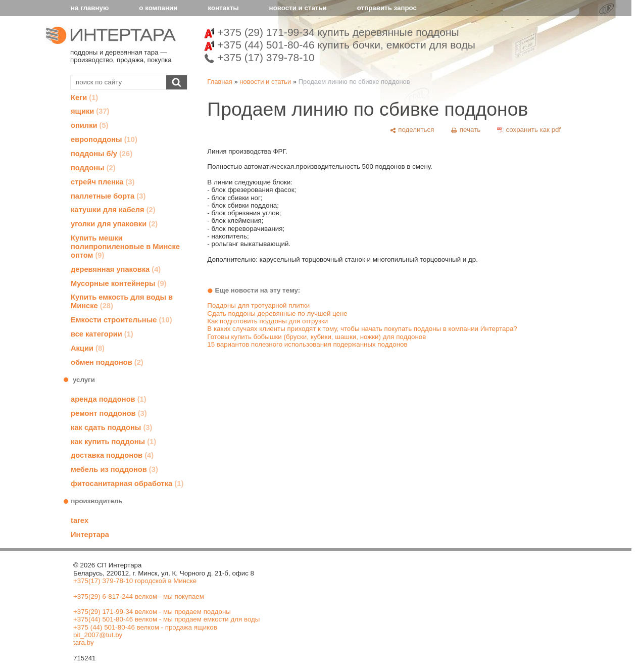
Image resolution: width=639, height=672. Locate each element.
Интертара (90, 535)
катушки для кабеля (113, 210)
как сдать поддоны (111, 427)
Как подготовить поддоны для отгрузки (267, 321)
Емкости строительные (121, 320)
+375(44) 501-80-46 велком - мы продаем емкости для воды (166, 619)
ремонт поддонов (109, 413)
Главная (219, 82)
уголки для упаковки (114, 224)
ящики (90, 111)
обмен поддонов (107, 362)
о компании (158, 8)
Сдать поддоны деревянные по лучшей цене (277, 314)
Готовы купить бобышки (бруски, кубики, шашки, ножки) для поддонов (316, 337)
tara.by (84, 642)
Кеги (84, 98)
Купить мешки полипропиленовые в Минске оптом (125, 247)
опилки (89, 125)
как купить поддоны (113, 442)
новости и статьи (298, 8)
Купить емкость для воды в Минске (122, 301)
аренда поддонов (109, 399)
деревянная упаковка (116, 269)
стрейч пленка (103, 182)
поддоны (93, 168)
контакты (223, 8)
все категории (102, 334)
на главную (90, 8)
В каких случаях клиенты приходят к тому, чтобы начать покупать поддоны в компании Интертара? (362, 329)
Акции (88, 348)
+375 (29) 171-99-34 (332, 32)
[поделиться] (412, 130)
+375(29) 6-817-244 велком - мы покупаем (139, 596)
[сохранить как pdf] (529, 130)
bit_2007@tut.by (98, 635)
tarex (80, 520)
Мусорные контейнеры (118, 283)
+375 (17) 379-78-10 (259, 57)
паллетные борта (108, 196)
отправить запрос (387, 8)
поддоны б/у (102, 154)
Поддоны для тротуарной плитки (258, 305)
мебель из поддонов (114, 469)
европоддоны (104, 139)
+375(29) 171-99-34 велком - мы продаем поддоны (152, 612)
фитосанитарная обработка (127, 484)
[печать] (466, 130)
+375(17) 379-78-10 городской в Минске (135, 581)
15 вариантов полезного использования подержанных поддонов (307, 344)
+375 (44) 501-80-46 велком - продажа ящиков (145, 627)
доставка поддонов (112, 455)
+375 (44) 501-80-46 (340, 45)
